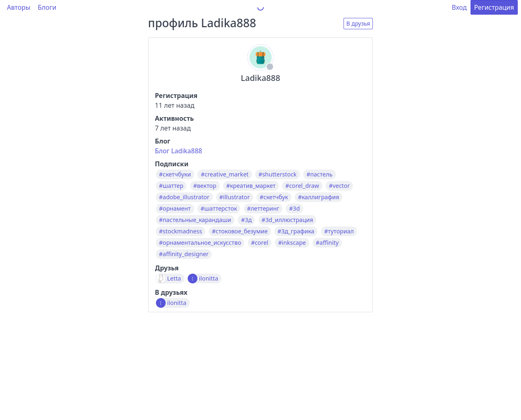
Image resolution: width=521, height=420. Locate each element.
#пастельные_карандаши (195, 220)
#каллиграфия (319, 197)
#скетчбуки (175, 174)
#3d (294, 209)
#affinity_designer (184, 254)
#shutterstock (278, 174)
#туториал (339, 231)
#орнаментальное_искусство (200, 243)
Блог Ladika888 (179, 151)
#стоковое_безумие (240, 231)
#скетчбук (274, 197)
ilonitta (209, 279)
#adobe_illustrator (184, 197)
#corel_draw (302, 186)
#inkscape (292, 243)
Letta (174, 279)
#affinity (327, 243)
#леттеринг (263, 209)
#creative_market (224, 174)
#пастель (320, 174)
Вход (459, 7)
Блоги (47, 7)
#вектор (205, 186)
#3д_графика (296, 231)
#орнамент (175, 209)
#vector (339, 186)
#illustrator (235, 197)
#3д (246, 220)
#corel (260, 243)
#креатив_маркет (251, 186)
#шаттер (171, 186)
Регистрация (494, 7)
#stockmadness (181, 231)
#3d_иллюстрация (288, 220)
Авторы (19, 7)
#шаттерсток (219, 209)
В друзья (358, 23)
